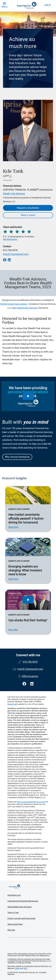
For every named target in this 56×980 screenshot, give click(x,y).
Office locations (28, 676)
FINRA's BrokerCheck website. (14, 304)
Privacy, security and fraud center (21, 918)
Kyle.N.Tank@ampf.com (16, 254)
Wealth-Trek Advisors (14, 194)
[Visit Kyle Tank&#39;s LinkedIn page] (32, 684)
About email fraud (15, 924)
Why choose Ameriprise (17, 457)
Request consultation (28, 208)
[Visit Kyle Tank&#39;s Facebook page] (25, 684)
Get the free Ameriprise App (30, 945)
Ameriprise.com (14, 895)
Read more (13, 527)
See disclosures (10, 239)
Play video (13, 630)
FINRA (17, 968)
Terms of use (13, 913)
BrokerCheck (12, 704)
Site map (11, 930)
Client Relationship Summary (25, 308)
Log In (47, 5)
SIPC (26, 968)
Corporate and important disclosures (23, 901)
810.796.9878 (10, 250)
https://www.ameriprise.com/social (31, 802)
